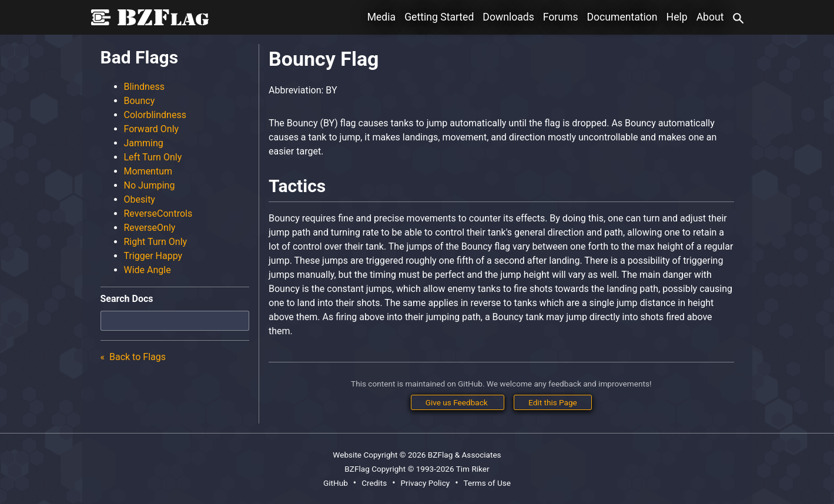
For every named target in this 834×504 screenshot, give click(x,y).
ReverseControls (158, 214)
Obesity (140, 199)
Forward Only (152, 129)
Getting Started (439, 17)
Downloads (508, 17)
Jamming (144, 143)
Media (381, 17)
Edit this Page (553, 402)
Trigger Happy (153, 256)
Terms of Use (487, 483)
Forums (561, 17)
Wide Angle (148, 270)
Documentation (622, 17)
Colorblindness (155, 115)
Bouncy (140, 101)
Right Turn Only (156, 242)
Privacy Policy (426, 483)
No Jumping (150, 185)
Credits (374, 483)
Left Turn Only (153, 157)
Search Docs (127, 299)
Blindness (144, 87)
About (710, 17)
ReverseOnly (150, 228)
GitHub (336, 483)
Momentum (148, 171)
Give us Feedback (458, 402)
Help (677, 17)
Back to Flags (136, 357)
